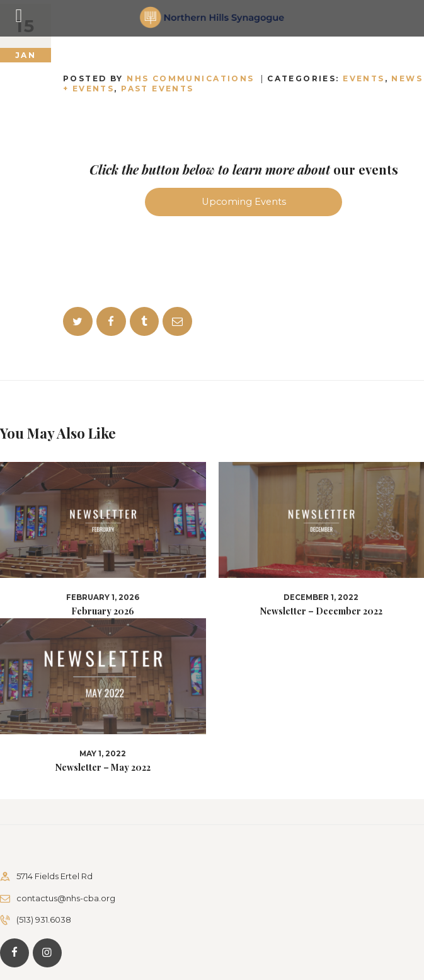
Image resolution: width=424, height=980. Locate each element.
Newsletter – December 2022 (321, 611)
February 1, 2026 (103, 597)
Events (364, 78)
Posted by (160, 78)
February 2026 (103, 611)
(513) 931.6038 (44, 919)
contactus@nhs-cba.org (66, 898)
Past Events (158, 89)
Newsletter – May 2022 (103, 768)
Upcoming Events (244, 202)
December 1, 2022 (321, 597)
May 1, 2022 (103, 754)
